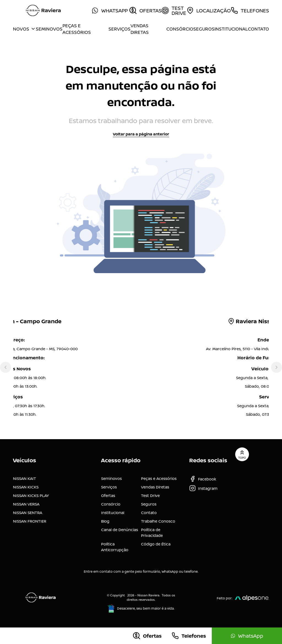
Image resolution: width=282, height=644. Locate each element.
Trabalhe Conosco (158, 521)
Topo (242, 454)
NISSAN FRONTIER (30, 521)
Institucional (231, 29)
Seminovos (49, 29)
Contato (258, 29)
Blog (105, 521)
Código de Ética (156, 544)
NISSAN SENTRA (28, 513)
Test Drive (150, 495)
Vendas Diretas (140, 29)
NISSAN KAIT (25, 478)
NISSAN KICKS (26, 487)
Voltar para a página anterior (141, 134)
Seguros (204, 29)
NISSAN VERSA (26, 504)
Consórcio (180, 29)
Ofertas (108, 495)
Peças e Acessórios (77, 29)
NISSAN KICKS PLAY (31, 495)
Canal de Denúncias (120, 530)
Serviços (120, 29)
